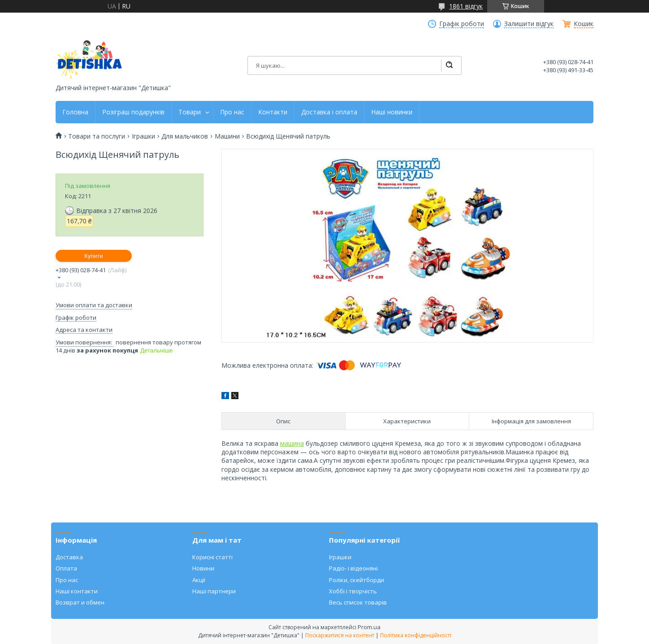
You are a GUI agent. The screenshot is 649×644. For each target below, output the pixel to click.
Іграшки (143, 136)
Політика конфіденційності (416, 635)
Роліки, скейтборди (357, 580)
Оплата (66, 568)
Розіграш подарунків (133, 112)
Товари (190, 112)
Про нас (232, 112)
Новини (203, 568)
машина (292, 443)
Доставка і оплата (329, 112)
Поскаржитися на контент (340, 635)
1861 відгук (466, 6)
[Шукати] (449, 65)
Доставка (69, 557)
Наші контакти (77, 591)
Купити (94, 256)
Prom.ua (369, 627)
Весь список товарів (358, 602)
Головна (75, 112)
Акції (199, 580)
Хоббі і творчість (353, 591)
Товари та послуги (97, 136)
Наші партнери (214, 591)
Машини (227, 136)
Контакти (273, 112)
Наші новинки (392, 112)
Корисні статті (212, 557)
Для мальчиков (185, 136)
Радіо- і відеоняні (353, 568)
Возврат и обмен (80, 602)
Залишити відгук (529, 24)
